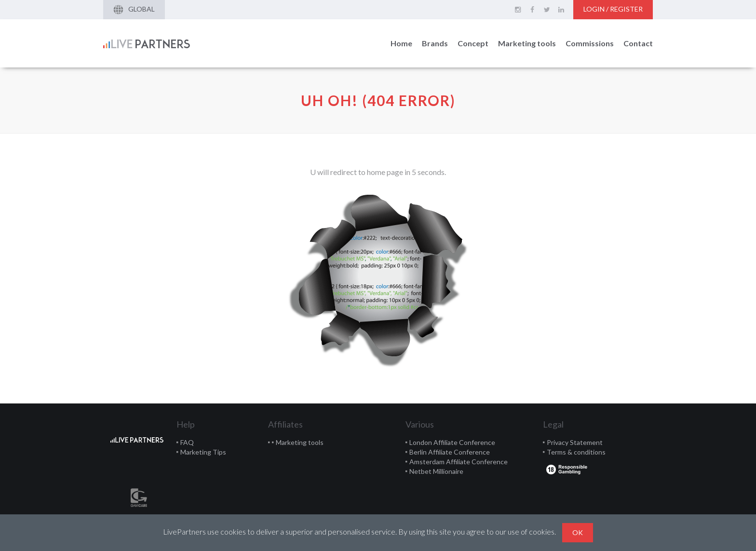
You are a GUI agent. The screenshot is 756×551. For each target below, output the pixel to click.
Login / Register (613, 9)
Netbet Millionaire (436, 471)
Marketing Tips (203, 452)
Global (134, 10)
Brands (435, 43)
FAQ (187, 442)
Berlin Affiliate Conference (450, 452)
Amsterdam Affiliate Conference (459, 462)
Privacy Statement (575, 442)
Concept (473, 43)
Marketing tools (527, 43)
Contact (638, 43)
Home (401, 43)
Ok (578, 532)
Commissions (590, 43)
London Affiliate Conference (452, 442)
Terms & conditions (576, 452)
